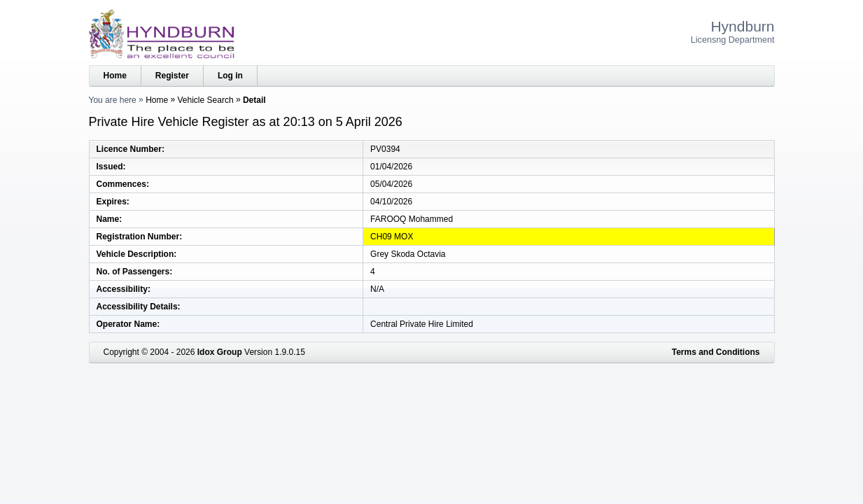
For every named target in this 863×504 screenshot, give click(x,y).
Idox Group (220, 352)
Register (172, 76)
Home (115, 76)
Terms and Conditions (716, 352)
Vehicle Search (206, 100)
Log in (230, 76)
